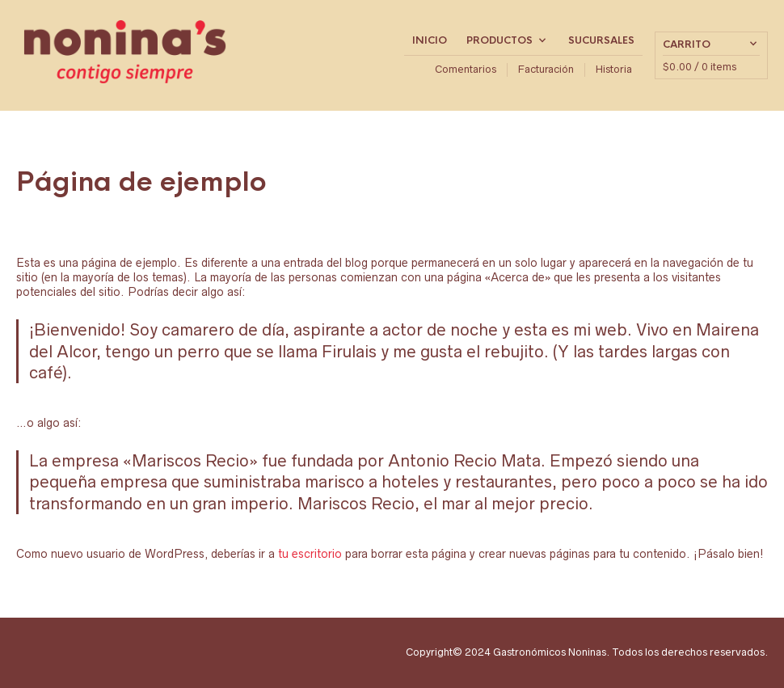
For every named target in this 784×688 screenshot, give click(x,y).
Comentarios (466, 69)
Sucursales (601, 40)
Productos (499, 40)
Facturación (546, 69)
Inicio (430, 40)
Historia (614, 69)
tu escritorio (310, 554)
